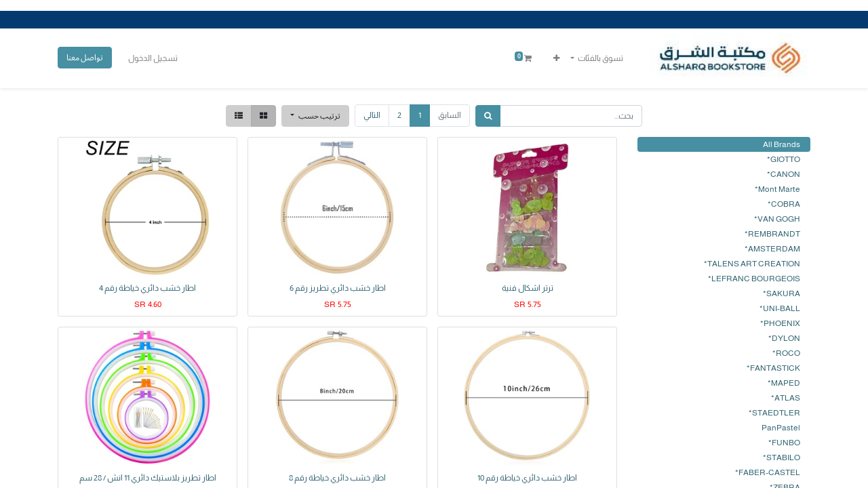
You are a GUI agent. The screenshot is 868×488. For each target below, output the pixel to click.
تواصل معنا (85, 57)
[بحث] (488, 116)
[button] (556, 58)
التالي (372, 115)
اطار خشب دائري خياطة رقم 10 (527, 478)
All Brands (782, 144)
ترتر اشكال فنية (528, 288)
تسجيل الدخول (153, 58)
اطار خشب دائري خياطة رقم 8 (337, 478)
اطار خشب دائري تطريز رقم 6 (338, 288)
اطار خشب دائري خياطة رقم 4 (147, 288)
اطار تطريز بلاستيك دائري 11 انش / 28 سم (148, 478)
